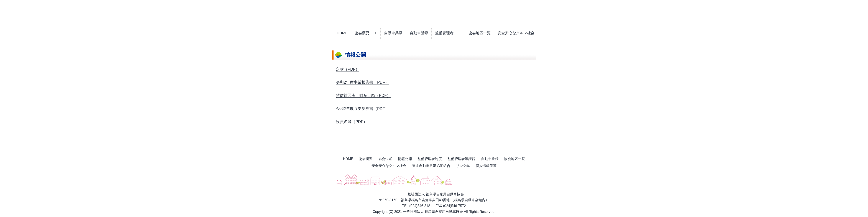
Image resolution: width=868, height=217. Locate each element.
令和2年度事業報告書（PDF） (362, 82)
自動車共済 (393, 33)
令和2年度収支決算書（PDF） (362, 109)
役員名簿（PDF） (352, 122)
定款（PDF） (348, 69)
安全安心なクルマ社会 (516, 33)
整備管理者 (444, 33)
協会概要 (362, 33)
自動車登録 (419, 33)
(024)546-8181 (421, 206)
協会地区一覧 (480, 33)
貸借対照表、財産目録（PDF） (363, 96)
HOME (342, 33)
